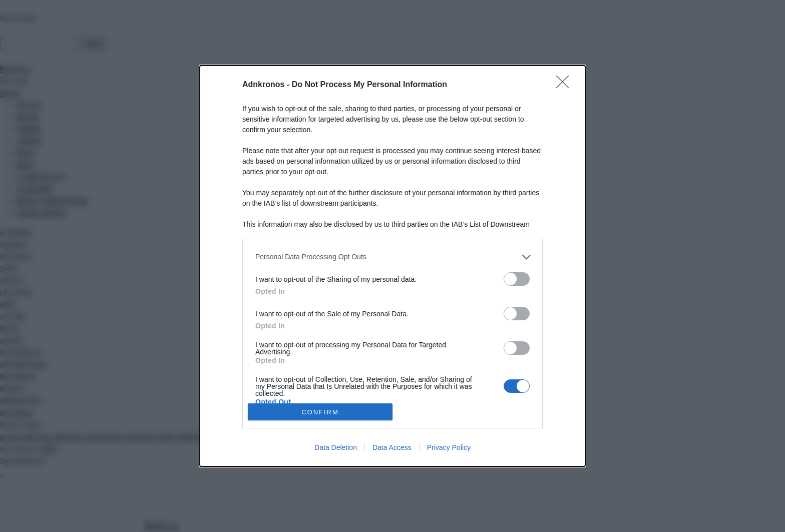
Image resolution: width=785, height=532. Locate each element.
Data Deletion (336, 447)
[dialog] (392, 266)
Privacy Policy (449, 447)
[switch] (517, 279)
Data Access (392, 447)
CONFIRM (320, 412)
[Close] (566, 85)
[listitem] (392, 257)
